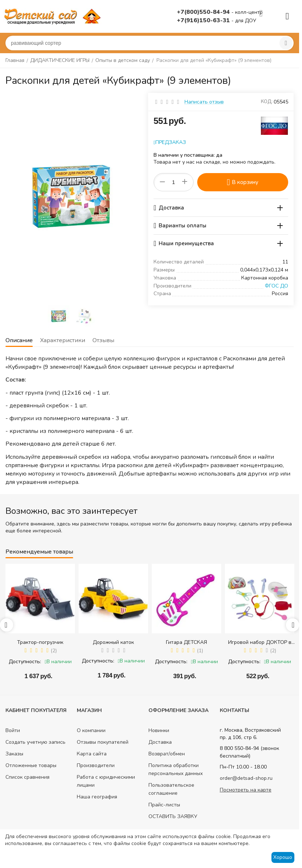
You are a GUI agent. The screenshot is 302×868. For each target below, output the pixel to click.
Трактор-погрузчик (40, 642)
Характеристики (63, 340)
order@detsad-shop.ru (246, 778)
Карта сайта (92, 754)
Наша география (97, 797)
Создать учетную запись (35, 742)
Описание (19, 340)
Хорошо (283, 857)
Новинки (159, 730)
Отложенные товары (31, 765)
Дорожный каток (113, 642)
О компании (91, 730)
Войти (13, 730)
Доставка (160, 742)
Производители (96, 765)
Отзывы (103, 340)
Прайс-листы (164, 805)
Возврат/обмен (167, 754)
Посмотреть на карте (246, 790)
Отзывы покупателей (103, 742)
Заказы (14, 754)
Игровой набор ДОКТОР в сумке (260, 642)
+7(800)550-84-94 (204, 12)
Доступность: (25, 662)
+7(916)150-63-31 (204, 20)
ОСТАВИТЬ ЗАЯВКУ (173, 816)
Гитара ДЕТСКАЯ (186, 642)
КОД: (267, 102)
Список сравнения (27, 777)
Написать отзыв (204, 102)
